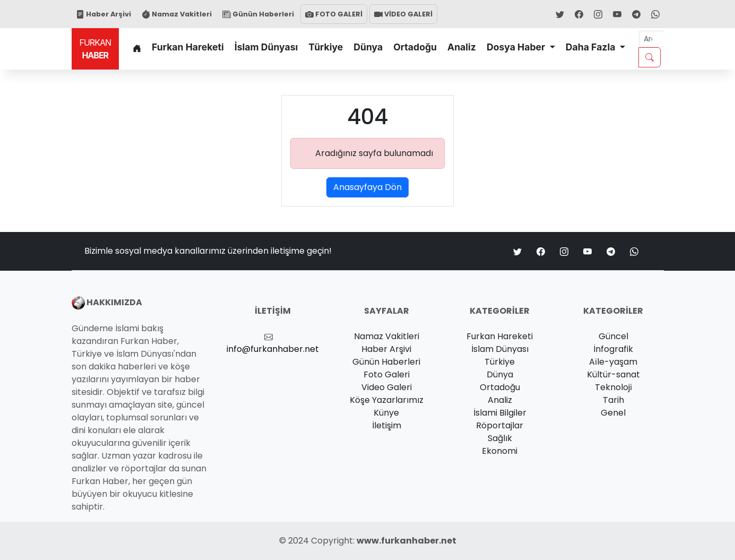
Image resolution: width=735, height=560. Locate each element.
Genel (613, 413)
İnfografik (613, 349)
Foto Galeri (387, 374)
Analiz (462, 47)
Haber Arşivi (103, 14)
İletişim (387, 425)
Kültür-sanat (613, 374)
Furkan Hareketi (188, 47)
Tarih (613, 400)
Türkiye (326, 47)
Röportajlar (500, 425)
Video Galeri (387, 387)
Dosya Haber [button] (517, 47)
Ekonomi (500, 451)
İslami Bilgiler (500, 413)
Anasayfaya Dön (367, 187)
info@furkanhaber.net (273, 349)
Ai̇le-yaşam (613, 362)
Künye (386, 413)
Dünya (368, 47)
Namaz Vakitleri (177, 14)
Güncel (613, 336)
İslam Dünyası (266, 47)
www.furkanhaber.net (407, 541)
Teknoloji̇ (613, 387)
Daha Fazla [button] (592, 47)
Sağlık (500, 438)
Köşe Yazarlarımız (387, 400)
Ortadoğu (415, 47)
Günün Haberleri (258, 14)
